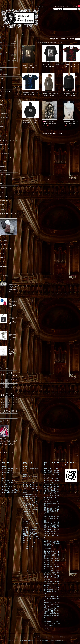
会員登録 (62, 6)
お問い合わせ (17, 637)
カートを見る (74, 6)
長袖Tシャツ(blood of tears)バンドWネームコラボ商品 (37, 65)
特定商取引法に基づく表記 (65, 637)
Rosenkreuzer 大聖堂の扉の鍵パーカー (33, 120)
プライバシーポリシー (27, 637)
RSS (74, 637)
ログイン (53, 6)
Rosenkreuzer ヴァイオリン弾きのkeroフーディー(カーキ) (59, 93)
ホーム (2, 637)
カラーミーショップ (13, 640)
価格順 (72, 39)
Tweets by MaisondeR (6, 453)
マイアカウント (42, 6)
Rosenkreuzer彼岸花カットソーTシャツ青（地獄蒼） (37, 92)
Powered (61, 640)
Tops (28, 35)
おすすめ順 (64, 39)
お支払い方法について (39, 637)
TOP (23, 35)
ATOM (78, 637)
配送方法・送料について (52, 637)
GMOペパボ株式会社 (35, 640)
